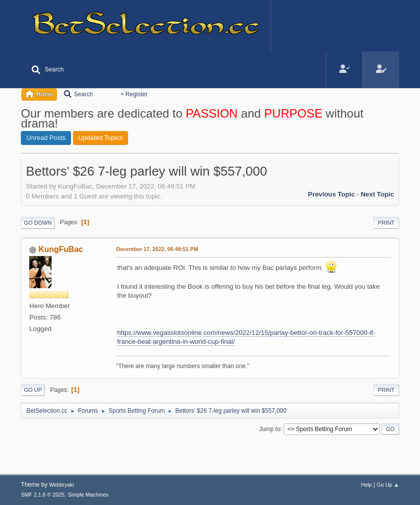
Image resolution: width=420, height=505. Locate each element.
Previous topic (331, 194)
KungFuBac (61, 249)
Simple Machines (88, 495)
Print (386, 223)
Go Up (33, 390)
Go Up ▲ (388, 485)
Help (366, 485)
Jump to (270, 429)
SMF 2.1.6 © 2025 (43, 495)
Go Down (38, 223)
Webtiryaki (61, 485)
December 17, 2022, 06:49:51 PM (157, 249)
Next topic (377, 194)
